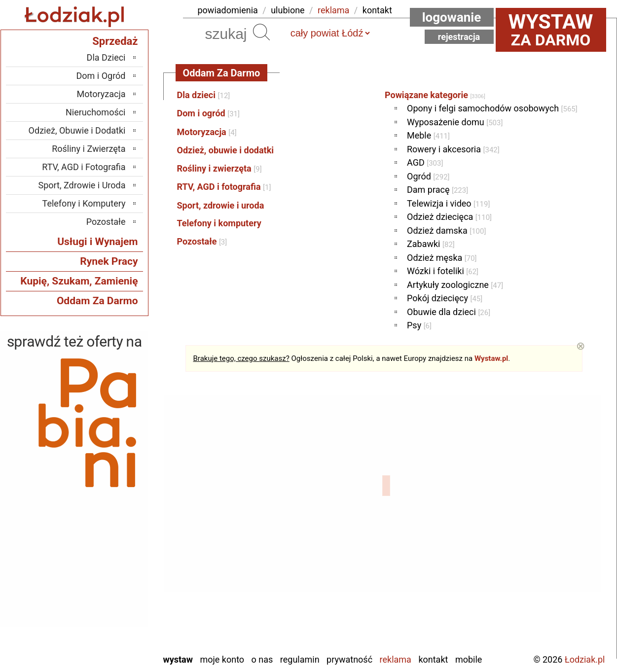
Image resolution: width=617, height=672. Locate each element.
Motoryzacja (207, 132)
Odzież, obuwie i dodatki (226, 150)
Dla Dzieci (106, 57)
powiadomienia (228, 10)
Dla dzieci (204, 95)
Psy (419, 325)
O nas (262, 659)
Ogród (428, 176)
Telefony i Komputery (84, 203)
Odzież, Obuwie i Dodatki (77, 130)
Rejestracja (459, 37)
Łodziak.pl (585, 659)
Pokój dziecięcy (445, 298)
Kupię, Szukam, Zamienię (79, 281)
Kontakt (433, 659)
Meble (428, 135)
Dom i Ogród (101, 76)
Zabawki (431, 244)
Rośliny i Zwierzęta (89, 149)
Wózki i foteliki (443, 271)
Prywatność (349, 659)
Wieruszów (106, 632)
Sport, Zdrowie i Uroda (82, 185)
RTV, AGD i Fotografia (84, 167)
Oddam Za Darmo (97, 301)
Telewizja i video (448, 203)
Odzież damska (446, 230)
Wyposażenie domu (455, 122)
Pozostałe (202, 241)
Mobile (469, 659)
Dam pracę (437, 190)
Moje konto (222, 659)
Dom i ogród (209, 113)
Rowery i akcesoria (453, 149)
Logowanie (452, 17)
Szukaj (261, 32)
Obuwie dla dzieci (449, 312)
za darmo (551, 30)
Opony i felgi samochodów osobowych (492, 108)
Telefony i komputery (219, 223)
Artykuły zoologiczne (455, 285)
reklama (333, 10)
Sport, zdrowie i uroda (221, 205)
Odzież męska (442, 258)
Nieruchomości (96, 112)
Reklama (396, 659)
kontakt (377, 10)
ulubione (288, 10)
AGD (425, 162)
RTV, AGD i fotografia (224, 187)
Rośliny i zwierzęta (219, 168)
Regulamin (300, 659)
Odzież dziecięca (449, 217)
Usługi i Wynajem (97, 242)
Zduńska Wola (100, 645)
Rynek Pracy (109, 261)
